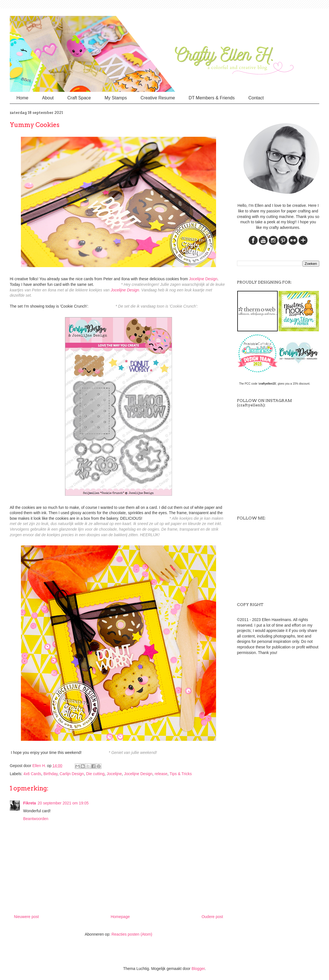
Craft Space (79, 98)
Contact (256, 98)
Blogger (198, 969)
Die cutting (95, 774)
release (161, 774)
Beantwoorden (36, 819)
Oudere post (212, 917)
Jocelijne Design (203, 279)
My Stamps (116, 98)
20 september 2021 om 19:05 (63, 803)
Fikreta (30, 803)
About (48, 98)
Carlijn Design (72, 774)
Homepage (120, 917)
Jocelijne (114, 774)
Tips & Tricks (181, 774)
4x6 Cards (32, 774)
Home (22, 98)
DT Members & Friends (212, 98)
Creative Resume (158, 98)
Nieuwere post (26, 917)
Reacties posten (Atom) (132, 934)
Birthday (50, 774)
